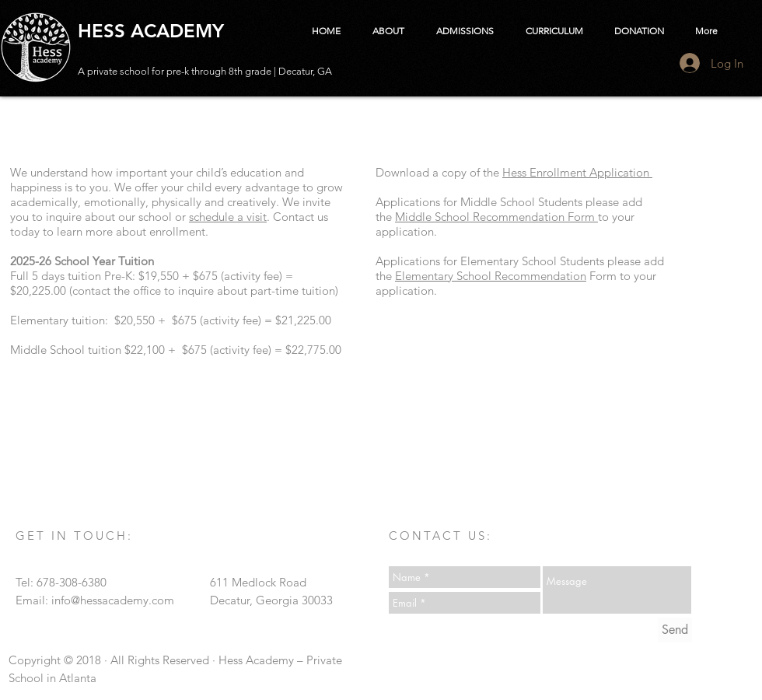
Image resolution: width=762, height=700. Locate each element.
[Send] (675, 630)
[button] (388, 31)
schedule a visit (228, 217)
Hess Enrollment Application (577, 172)
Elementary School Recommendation (491, 276)
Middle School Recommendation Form (496, 217)
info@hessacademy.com (113, 600)
